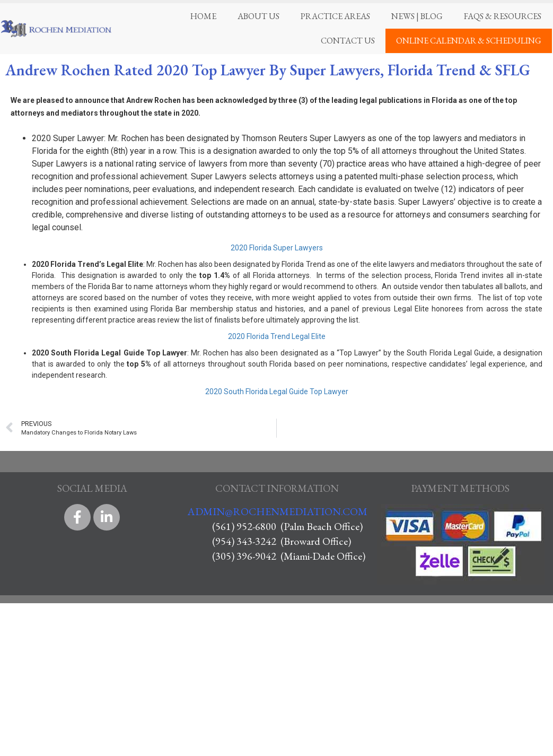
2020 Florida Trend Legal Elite (277, 336)
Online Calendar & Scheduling (469, 41)
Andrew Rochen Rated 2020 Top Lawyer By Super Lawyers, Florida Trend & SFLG (268, 70)
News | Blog (417, 16)
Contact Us (348, 41)
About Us (258, 16)
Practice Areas (335, 16)
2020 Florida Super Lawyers (277, 248)
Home (203, 16)
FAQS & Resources (503, 16)
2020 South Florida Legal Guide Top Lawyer (277, 392)
